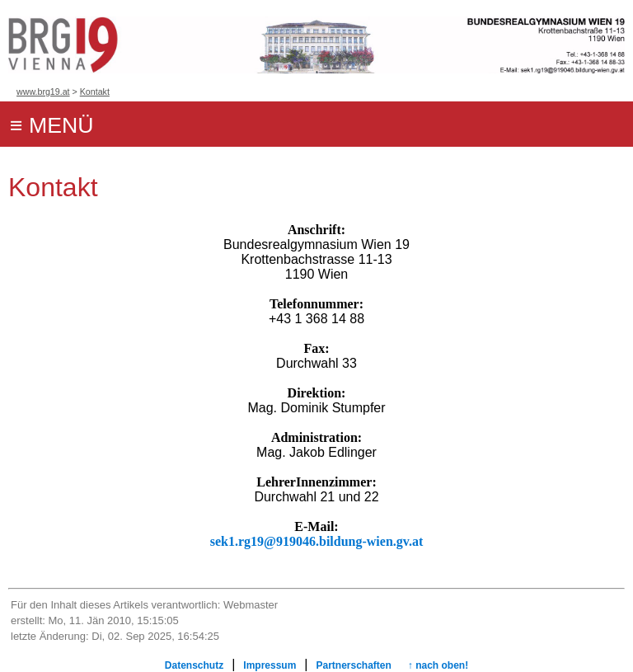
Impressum (270, 665)
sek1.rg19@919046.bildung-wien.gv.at (316, 541)
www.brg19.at (43, 92)
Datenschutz (194, 665)
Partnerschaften (353, 665)
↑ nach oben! (438, 665)
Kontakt (95, 92)
